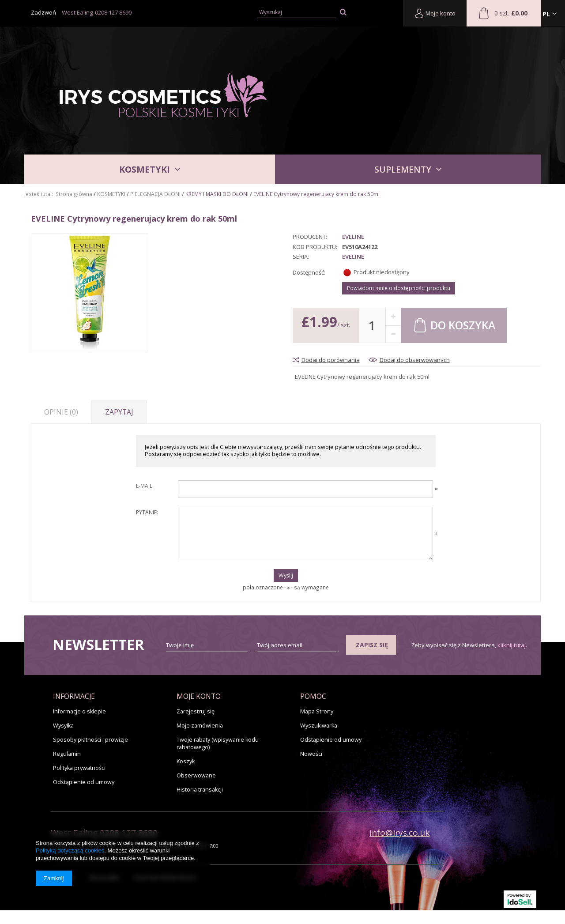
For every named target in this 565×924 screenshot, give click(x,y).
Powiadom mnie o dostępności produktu (399, 288)
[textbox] (297, 13)
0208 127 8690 (113, 12)
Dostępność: (309, 272)
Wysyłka (63, 726)
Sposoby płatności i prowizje (90, 740)
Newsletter (98, 645)
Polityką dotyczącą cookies (70, 850)
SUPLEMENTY (403, 169)
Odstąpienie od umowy (84, 782)
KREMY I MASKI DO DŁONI (217, 194)
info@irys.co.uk (399, 833)
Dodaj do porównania (331, 360)
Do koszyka (454, 325)
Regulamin (67, 754)
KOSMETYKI (145, 169)
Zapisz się (372, 645)
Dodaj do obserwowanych (415, 360)
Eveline (353, 237)
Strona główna (74, 194)
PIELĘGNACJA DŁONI (155, 194)
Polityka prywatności (79, 768)
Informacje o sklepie (79, 711)
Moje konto (435, 13)
